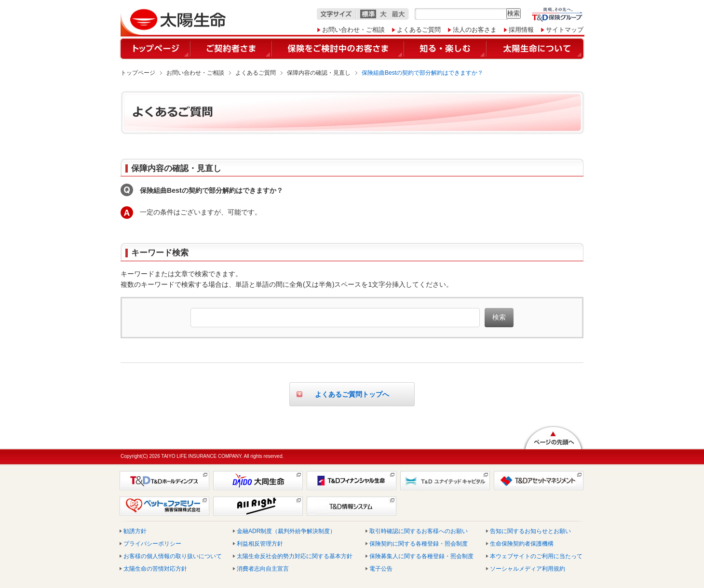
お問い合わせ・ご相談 (353, 30)
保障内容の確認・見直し (319, 73)
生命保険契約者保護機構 (522, 544)
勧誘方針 (135, 531)
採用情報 (521, 30)
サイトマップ (565, 30)
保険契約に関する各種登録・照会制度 (419, 544)
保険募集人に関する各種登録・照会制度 (421, 556)
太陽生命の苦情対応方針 (155, 569)
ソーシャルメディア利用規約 (528, 569)
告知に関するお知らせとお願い (530, 531)
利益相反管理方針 (260, 544)
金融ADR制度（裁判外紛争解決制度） (286, 531)
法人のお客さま (475, 30)
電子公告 (381, 569)
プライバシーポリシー (152, 544)
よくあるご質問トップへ (352, 394)
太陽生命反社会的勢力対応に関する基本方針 (295, 556)
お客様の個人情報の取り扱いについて (173, 556)
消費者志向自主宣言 (263, 569)
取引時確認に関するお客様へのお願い (419, 531)
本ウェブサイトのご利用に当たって (536, 556)
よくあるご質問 (419, 30)
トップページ (138, 73)
